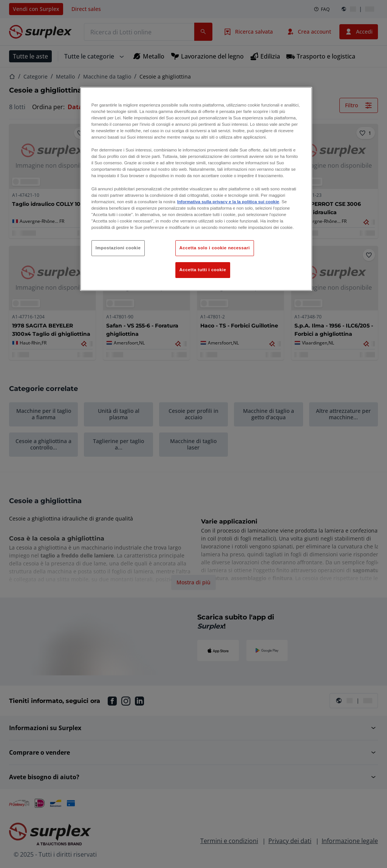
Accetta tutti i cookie (203, 270)
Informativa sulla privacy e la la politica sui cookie (228, 202)
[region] (196, 189)
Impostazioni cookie (118, 248)
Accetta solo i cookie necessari (215, 248)
